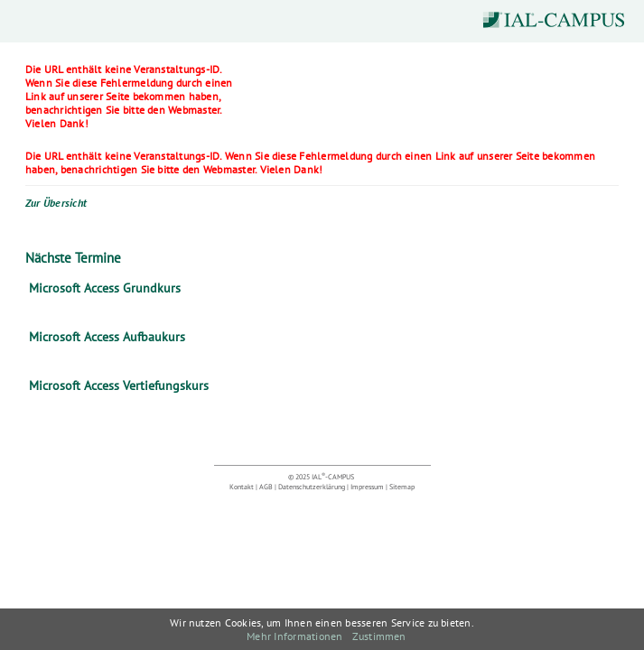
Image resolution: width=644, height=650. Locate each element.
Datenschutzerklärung (312, 487)
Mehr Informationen (294, 636)
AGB (266, 487)
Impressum (367, 487)
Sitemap (402, 487)
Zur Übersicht (56, 203)
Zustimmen (379, 636)
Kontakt (242, 487)
